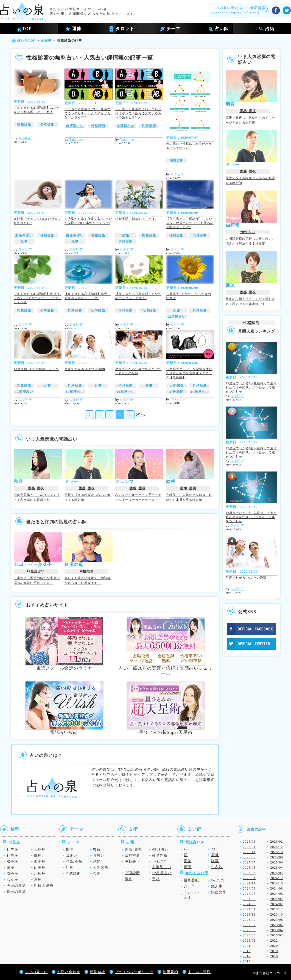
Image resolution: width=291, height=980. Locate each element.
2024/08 (276, 888)
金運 (177, 311)
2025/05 (249, 868)
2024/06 (276, 894)
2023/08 (276, 920)
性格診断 (24, 124)
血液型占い (75, 126)
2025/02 (276, 873)
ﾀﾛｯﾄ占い (248, 232)
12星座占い (177, 317)
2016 (274, 956)
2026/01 (249, 847)
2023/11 (249, 914)
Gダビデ (178, 174)
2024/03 (249, 904)
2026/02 (276, 842)
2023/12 (276, 909)
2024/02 (276, 904)
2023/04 (276, 930)
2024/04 (276, 899)
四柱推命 (86, 571)
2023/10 (276, 914)
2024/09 (249, 888)
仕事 (24, 242)
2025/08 (276, 857)
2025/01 (249, 878)
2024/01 (249, 909)
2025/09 (249, 857)
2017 (247, 956)
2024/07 (249, 894)
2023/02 (276, 935)
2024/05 (249, 899)
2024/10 (276, 883)
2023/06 (276, 925)
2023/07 (249, 925)
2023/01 (249, 941)
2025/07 (249, 862)
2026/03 (249, 842)
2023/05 (249, 930)
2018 (274, 951)
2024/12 (276, 878)
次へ (141, 414)
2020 (274, 946)
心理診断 (47, 124)
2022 (274, 941)
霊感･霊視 (36, 488)
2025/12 (276, 847)
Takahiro (26, 138)
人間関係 (177, 386)
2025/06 (276, 862)
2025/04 (276, 868)
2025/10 (276, 852)
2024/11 (249, 883)
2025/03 (249, 873)
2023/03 (249, 935)
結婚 (126, 235)
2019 (247, 951)
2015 (247, 961)
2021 (247, 946)
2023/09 (249, 920)
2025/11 (249, 852)
